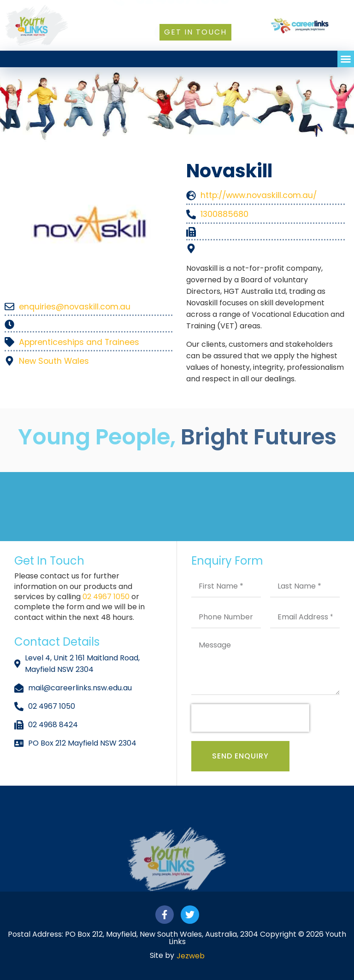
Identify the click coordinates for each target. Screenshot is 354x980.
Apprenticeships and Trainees (79, 342)
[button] (346, 59)
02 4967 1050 (107, 597)
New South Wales (54, 361)
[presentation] (250, 718)
